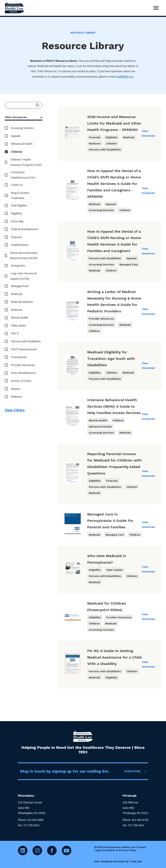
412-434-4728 (140, 820)
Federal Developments (25, 229)
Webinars (17, 397)
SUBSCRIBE (133, 771)
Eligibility (17, 213)
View (145, 131)
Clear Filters (15, 410)
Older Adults (19, 325)
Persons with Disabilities (26, 341)
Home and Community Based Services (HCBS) (24, 255)
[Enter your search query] (24, 105)
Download (148, 136)
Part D (15, 333)
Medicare (17, 310)
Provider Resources (23, 365)
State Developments (23, 373)
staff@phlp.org (124, 77)
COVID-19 (17, 185)
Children (17, 152)
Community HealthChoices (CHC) (23, 175)
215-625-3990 (35, 820)
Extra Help (17, 221)
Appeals (16, 136)
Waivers (16, 389)
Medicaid (17, 294)
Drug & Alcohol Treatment (20, 195)
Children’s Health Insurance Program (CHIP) (26, 162)
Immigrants (18, 265)
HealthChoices (20, 245)
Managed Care (20, 286)
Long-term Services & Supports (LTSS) (24, 276)
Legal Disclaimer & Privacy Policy (115, 850)
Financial (16, 237)
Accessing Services (22, 128)
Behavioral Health (22, 144)
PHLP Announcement (24, 349)
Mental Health (20, 317)
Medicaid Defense (22, 302)
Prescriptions (19, 357)
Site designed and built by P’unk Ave (118, 861)
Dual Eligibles (19, 205)
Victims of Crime (21, 381)
